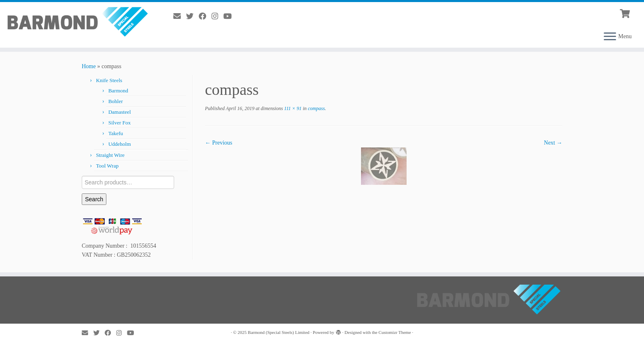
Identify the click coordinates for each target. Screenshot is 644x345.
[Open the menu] (610, 37)
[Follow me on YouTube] (230, 16)
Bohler (116, 101)
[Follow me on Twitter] (192, 16)
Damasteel (120, 112)
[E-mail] (180, 16)
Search (94, 199)
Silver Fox (120, 123)
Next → (553, 143)
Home (89, 66)
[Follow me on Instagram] (217, 16)
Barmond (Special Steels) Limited (278, 332)
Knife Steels (109, 80)
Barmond (118, 91)
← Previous (219, 143)
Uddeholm (120, 144)
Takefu (116, 133)
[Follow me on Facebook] (205, 16)
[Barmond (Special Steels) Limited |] (74, 21)
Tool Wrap (107, 166)
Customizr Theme (395, 332)
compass (315, 108)
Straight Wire (110, 155)
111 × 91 (292, 108)
